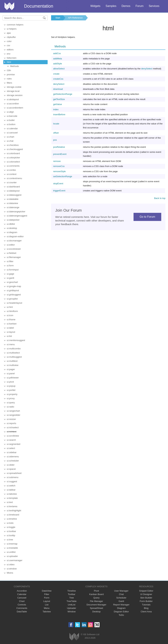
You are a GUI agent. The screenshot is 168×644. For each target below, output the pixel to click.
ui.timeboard (13, 515)
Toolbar (72, 594)
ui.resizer (11, 419)
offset (56, 133)
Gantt (121, 601)
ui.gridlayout (13, 290)
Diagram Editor (121, 612)
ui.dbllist (11, 224)
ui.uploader (12, 556)
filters (9, 83)
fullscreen (12, 58)
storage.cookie (14, 87)
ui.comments (13, 166)
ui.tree (10, 540)
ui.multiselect (13, 353)
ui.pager (11, 369)
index (56, 109)
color (9, 41)
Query (96, 598)
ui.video (11, 564)
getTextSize (59, 99)
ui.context (12, 174)
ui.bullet (11, 120)
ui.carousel (12, 133)
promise (11, 74)
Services (154, 6)
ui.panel (11, 373)
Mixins (10, 573)
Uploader (72, 608)
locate (56, 124)
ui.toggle (11, 527)
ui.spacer (11, 469)
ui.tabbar (11, 490)
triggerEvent (59, 191)
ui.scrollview (13, 436)
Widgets (95, 6)
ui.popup (11, 386)
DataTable (22, 612)
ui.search (11, 440)
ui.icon (10, 315)
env (9, 54)
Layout (47, 601)
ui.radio (10, 407)
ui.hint (10, 307)
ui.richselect (13, 427)
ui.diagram (12, 232)
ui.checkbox (13, 145)
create (56, 74)
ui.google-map (14, 286)
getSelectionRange (63, 94)
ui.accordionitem (15, 108)
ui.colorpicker (13, 158)
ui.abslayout (13, 99)
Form (47, 598)
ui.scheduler (13, 461)
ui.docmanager (14, 241)
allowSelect (59, 69)
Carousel (22, 598)
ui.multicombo (14, 349)
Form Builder (146, 601)
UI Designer (146, 594)
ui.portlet (11, 390)
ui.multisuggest (14, 357)
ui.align (10, 112)
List (47, 605)
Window (72, 612)
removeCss (59, 166)
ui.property (12, 394)
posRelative (59, 147)
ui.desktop (12, 228)
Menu (47, 608)
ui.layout (11, 332)
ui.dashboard (13, 187)
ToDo (121, 615)
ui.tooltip (11, 535)
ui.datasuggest (14, 195)
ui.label (10, 328)
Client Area (146, 612)
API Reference (75, 18)
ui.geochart (12, 282)
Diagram (121, 608)
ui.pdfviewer (13, 378)
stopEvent (58, 183)
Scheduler (121, 598)
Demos (126, 6)
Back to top (160, 198)
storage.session (15, 95)
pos (55, 140)
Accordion (22, 591)
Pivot (96, 591)
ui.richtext (12, 432)
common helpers (15, 25)
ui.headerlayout (14, 303)
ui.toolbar (11, 531)
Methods (15, 66)
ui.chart (10, 137)
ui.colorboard (13, 153)
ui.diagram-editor (15, 236)
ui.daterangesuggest (17, 216)
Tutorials (146, 605)
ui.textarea (12, 506)
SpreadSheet (96, 608)
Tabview (47, 612)
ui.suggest (12, 481)
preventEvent (60, 154)
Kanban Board (96, 594)
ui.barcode (12, 116)
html (9, 62)
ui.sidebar (12, 452)
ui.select (11, 448)
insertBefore (59, 114)
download (58, 89)
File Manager (96, 601)
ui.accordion (13, 104)
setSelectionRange (63, 176)
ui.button (11, 124)
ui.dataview (12, 203)
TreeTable (72, 601)
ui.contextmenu (14, 178)
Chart (22, 601)
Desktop (96, 612)
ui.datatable (13, 199)
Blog (146, 608)
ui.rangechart (13, 411)
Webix (74, 637)
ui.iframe (11, 319)
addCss (57, 53)
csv (8, 45)
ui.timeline (12, 519)
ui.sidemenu (13, 457)
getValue (58, 104)
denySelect (147, 69)
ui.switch (11, 486)
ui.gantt (10, 278)
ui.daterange (13, 207)
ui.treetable (12, 548)
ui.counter (12, 182)
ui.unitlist (11, 552)
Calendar (22, 594)
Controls (22, 605)
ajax (9, 33)
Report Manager (121, 605)
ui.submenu (13, 477)
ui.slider (11, 465)
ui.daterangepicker (16, 212)
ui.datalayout (13, 191)
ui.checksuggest (15, 149)
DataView (47, 591)
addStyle (58, 64)
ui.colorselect (13, 162)
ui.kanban (12, 324)
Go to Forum (147, 217)
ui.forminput (13, 270)
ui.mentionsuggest (16, 340)
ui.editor (11, 245)
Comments (22, 608)
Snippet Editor (146, 591)
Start (58, 18)
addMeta (58, 59)
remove (57, 161)
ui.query (11, 403)
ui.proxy (11, 398)
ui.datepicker (13, 220)
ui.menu (11, 344)
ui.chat (10, 141)
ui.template (12, 498)
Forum (139, 6)
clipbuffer (11, 37)
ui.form (10, 266)
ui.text (10, 502)
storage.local (13, 91)
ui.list (9, 336)
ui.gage (10, 274)
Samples (111, 6)
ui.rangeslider (14, 415)
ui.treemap (12, 544)
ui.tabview (12, 494)
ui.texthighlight (14, 511)
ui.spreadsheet (14, 473)
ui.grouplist (12, 299)
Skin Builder (146, 598)
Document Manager (96, 605)
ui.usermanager (15, 560)
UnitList (72, 605)
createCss (58, 79)
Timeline (72, 591)
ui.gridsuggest (14, 295)
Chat (121, 594)
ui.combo (11, 170)
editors (10, 50)
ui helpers (12, 29)
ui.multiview (13, 365)
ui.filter (10, 261)
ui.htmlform (12, 311)
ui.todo (10, 523)
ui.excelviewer (14, 249)
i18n (9, 70)
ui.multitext (12, 361)
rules (9, 79)
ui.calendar (12, 128)
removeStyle (59, 171)
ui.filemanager (14, 257)
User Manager (121, 591)
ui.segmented (14, 444)
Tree (72, 598)
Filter (47, 594)
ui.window (12, 569)
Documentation (39, 6)
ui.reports (11, 423)
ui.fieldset (12, 253)
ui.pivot (10, 382)
